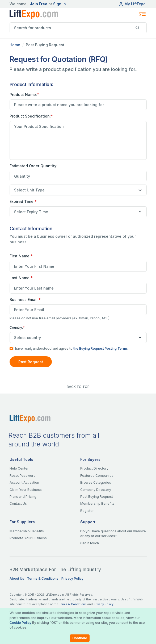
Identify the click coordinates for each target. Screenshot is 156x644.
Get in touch (90, 543)
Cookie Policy (20, 623)
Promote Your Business (28, 538)
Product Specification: (31, 116)
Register (87, 511)
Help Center (19, 468)
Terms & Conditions (43, 578)
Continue (80, 638)
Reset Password (23, 476)
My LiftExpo (132, 4)
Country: (17, 327)
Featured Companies (97, 476)
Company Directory (96, 490)
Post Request (31, 362)
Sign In (60, 4)
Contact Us (18, 503)
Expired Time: (23, 201)
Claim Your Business (26, 490)
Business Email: (25, 300)
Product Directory (94, 468)
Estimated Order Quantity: (33, 166)
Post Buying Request (97, 497)
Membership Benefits (97, 503)
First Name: (21, 256)
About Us (17, 578)
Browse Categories (96, 482)
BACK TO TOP (78, 387)
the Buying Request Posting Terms (101, 348)
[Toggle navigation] (142, 15)
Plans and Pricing (23, 497)
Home (15, 45)
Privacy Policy (72, 578)
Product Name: (24, 95)
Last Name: (21, 278)
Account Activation (24, 482)
